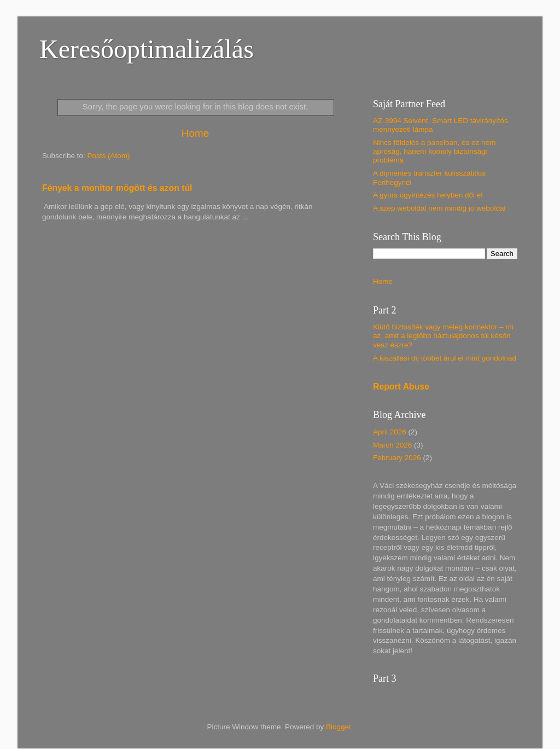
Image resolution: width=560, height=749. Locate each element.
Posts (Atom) (109, 156)
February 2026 (397, 458)
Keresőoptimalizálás (147, 49)
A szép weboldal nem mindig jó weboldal (439, 208)
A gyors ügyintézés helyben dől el (428, 195)
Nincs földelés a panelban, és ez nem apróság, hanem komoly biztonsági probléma (434, 151)
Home (195, 133)
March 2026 (392, 445)
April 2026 (390, 432)
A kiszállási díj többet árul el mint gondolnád (445, 358)
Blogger (339, 727)
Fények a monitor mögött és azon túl (117, 188)
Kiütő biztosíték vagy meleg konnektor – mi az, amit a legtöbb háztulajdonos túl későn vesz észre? (443, 336)
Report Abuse (401, 387)
